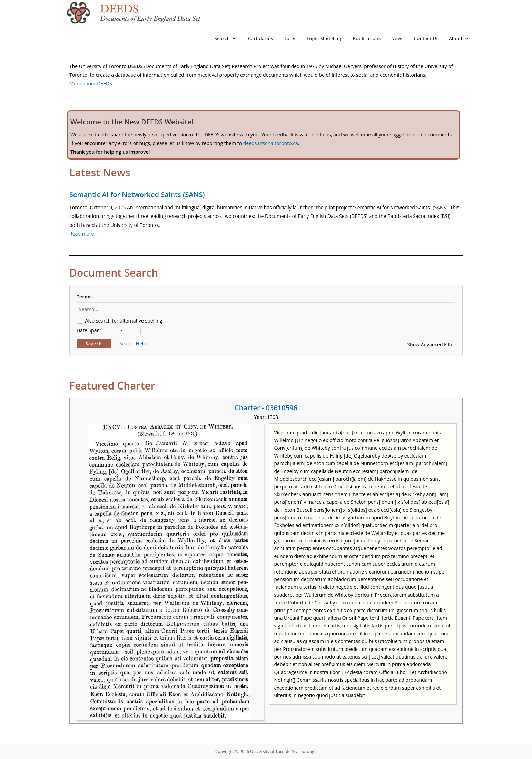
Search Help (133, 343)
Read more (82, 234)
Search (94, 344)
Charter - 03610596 (266, 408)
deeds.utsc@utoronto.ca (271, 143)
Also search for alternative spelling (124, 321)
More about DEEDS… (93, 83)
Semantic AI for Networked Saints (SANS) (137, 195)
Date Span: (89, 330)
